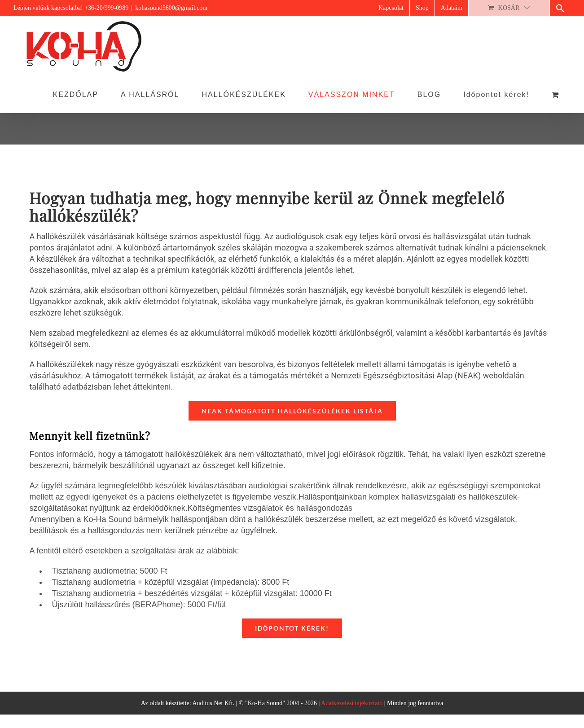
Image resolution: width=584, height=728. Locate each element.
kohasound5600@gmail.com (171, 8)
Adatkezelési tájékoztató (352, 703)
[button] (560, 8)
